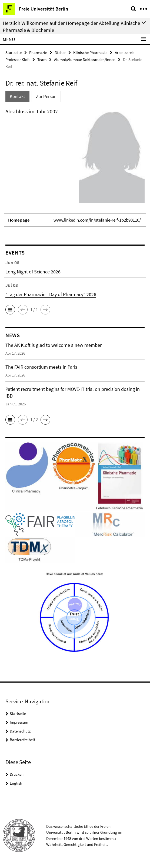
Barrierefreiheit (22, 740)
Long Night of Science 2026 (33, 272)
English (16, 783)
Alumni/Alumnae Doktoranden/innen (85, 60)
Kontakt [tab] (17, 96)
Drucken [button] (17, 774)
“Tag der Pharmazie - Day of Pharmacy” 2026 (51, 294)
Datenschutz (20, 731)
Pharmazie (38, 52)
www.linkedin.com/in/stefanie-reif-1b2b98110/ (97, 220)
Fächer (60, 52)
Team (42, 60)
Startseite (14, 52)
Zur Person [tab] (46, 96)
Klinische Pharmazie (90, 52)
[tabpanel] (75, 167)
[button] (10, 310)
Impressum (19, 722)
